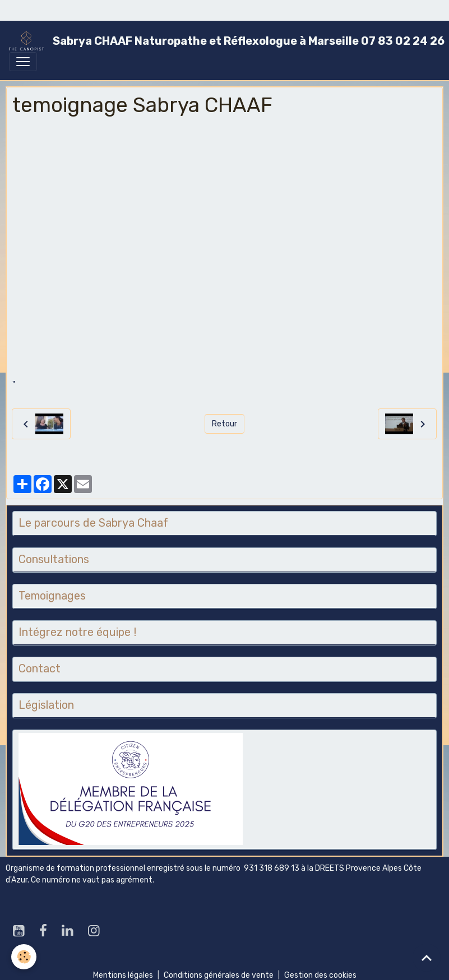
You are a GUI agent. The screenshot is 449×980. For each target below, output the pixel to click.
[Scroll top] (427, 958)
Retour (225, 424)
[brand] (220, 41)
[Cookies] (24, 957)
